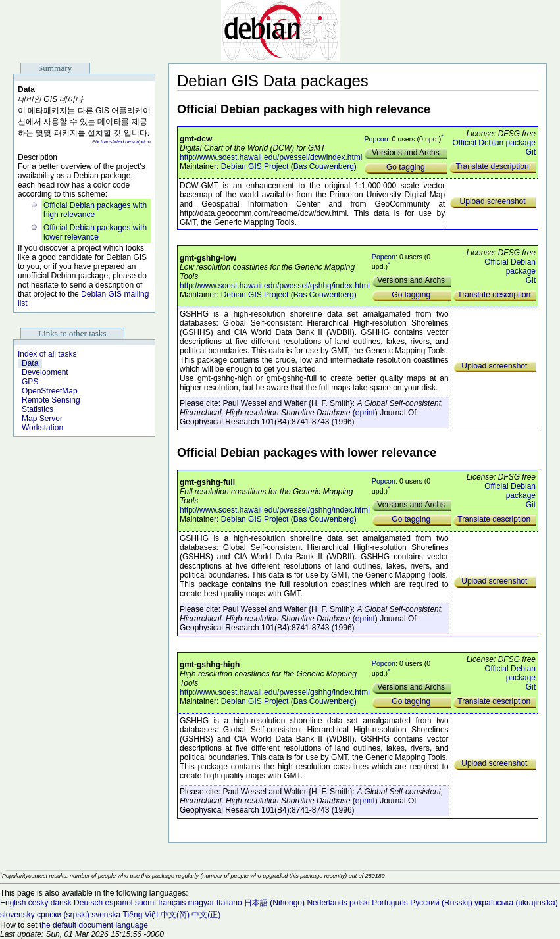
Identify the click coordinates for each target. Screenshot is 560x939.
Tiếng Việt (141, 915)
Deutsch (88, 903)
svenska (106, 915)
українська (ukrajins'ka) (516, 903)
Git (531, 152)
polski (360, 903)
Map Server (42, 419)
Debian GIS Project (255, 166)
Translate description (493, 166)
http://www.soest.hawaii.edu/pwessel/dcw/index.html (271, 157)
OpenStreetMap (50, 391)
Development (45, 372)
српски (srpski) (63, 915)
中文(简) (175, 915)
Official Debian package (494, 143)
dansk (61, 903)
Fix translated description (121, 142)
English (13, 903)
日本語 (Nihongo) (274, 903)
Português (390, 903)
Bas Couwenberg (324, 166)
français (172, 903)
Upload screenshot (493, 201)
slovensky (17, 915)
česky (38, 903)
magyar (201, 903)
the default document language (94, 925)
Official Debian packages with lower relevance (95, 232)
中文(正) (206, 915)
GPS (30, 382)
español (118, 903)
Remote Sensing (51, 400)
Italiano (229, 903)
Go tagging (406, 167)
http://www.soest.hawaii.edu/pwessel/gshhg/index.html (275, 286)
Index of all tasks (47, 354)
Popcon (376, 139)
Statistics (38, 409)
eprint (365, 413)
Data (30, 363)
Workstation (42, 428)
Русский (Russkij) (441, 903)
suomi (145, 903)
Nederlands (327, 903)
